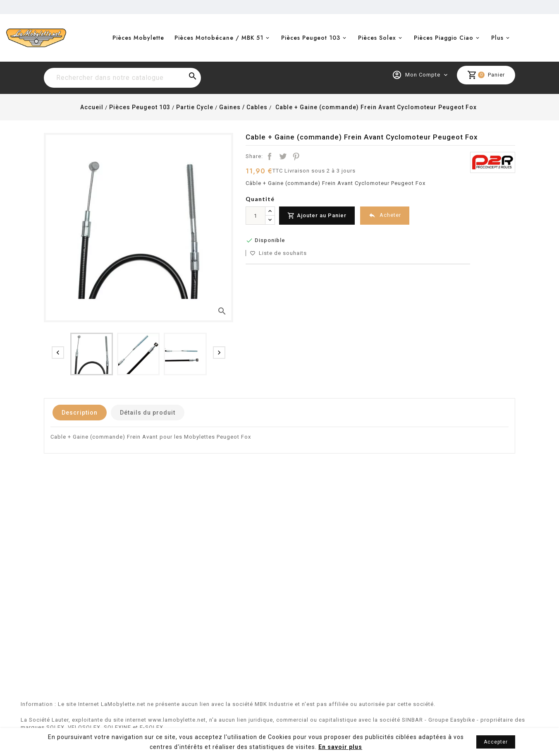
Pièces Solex (377, 38)
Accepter (496, 742)
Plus (497, 38)
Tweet (283, 156)
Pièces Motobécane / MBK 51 (219, 38)
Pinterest (296, 156)
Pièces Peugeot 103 (311, 38)
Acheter (385, 215)
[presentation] (58, 353)
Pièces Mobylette (138, 38)
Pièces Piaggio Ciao (444, 38)
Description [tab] (80, 413)
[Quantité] (256, 216)
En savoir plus (340, 747)
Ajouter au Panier (317, 216)
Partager (270, 156)
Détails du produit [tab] (148, 413)
